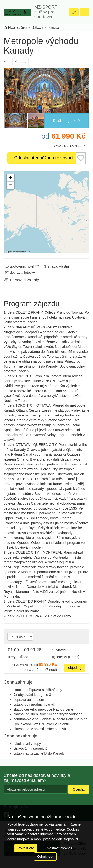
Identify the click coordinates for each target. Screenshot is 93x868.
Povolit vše (26, 848)
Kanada (20, 62)
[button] (10, 178)
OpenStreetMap (13, 252)
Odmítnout (45, 856)
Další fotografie (66, 121)
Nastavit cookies (60, 848)
